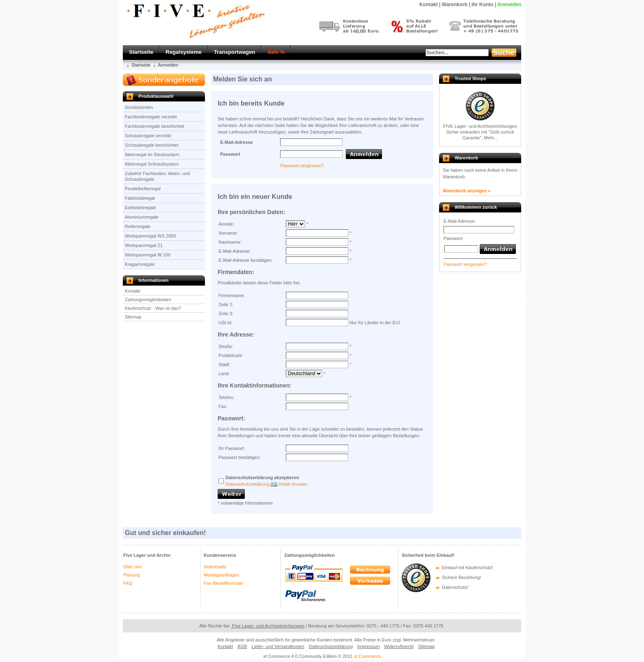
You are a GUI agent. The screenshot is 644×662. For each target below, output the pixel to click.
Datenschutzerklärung (247, 484)
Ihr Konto (482, 5)
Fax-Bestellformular (223, 583)
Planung (131, 575)
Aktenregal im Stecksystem (152, 155)
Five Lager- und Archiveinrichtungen (268, 626)
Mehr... (491, 138)
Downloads (215, 567)
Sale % (276, 52)
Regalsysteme (183, 52)
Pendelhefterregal (143, 189)
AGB (242, 646)
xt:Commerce (367, 656)
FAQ (128, 583)
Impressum (368, 646)
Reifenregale (138, 226)
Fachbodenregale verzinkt (151, 117)
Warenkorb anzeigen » (467, 191)
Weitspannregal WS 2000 (151, 236)
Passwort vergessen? (302, 166)
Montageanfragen (221, 575)
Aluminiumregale (142, 217)
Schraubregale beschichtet (152, 145)
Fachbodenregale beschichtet (154, 126)
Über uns (132, 567)
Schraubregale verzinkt (148, 136)
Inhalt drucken (293, 484)
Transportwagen (235, 52)
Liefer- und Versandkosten (278, 646)
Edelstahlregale (140, 208)
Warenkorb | (456, 5)
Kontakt (132, 291)
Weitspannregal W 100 (148, 255)
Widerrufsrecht (399, 646)
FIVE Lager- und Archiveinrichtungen (480, 126)
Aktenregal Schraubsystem (152, 164)
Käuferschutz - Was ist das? (153, 308)
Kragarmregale (140, 264)
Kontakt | (430, 5)
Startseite (141, 52)
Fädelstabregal (140, 198)
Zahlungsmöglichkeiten (148, 300)
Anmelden (509, 5)
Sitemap (133, 317)
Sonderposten (139, 107)
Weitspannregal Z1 (144, 245)
